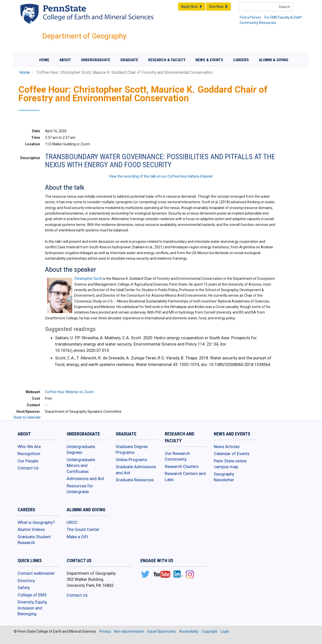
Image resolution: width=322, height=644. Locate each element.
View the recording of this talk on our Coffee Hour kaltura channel (161, 176)
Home (44, 60)
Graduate (129, 60)
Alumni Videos (31, 529)
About (65, 60)
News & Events (209, 60)
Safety (24, 588)
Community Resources (258, 23)
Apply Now (192, 7)
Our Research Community (177, 456)
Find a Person (250, 17)
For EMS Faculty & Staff (283, 17)
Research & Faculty (167, 60)
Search (284, 7)
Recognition (29, 454)
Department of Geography (84, 36)
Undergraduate (96, 60)
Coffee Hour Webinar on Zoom (69, 392)
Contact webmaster (36, 573)
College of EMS (32, 595)
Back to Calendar (27, 417)
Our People (28, 461)
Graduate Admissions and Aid (136, 470)
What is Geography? (36, 522)
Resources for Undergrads (80, 489)
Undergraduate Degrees (81, 450)
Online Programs (131, 460)
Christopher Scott (88, 279)
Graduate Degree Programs (132, 450)
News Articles (227, 447)
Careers (241, 60)
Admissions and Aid (85, 479)
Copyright (210, 631)
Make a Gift (77, 537)
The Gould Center (83, 529)
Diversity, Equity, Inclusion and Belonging (32, 608)
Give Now (218, 7)
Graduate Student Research (34, 540)
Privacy (105, 631)
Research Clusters (182, 466)
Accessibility (189, 631)
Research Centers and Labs (185, 477)
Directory (26, 581)
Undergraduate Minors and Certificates (81, 466)
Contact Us (28, 468)
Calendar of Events (232, 454)
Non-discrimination (129, 631)
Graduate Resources (135, 480)
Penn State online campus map (230, 464)
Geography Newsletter (224, 477)
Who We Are (29, 447)
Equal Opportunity (162, 631)
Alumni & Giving (274, 60)
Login (225, 631)
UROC (72, 522)
